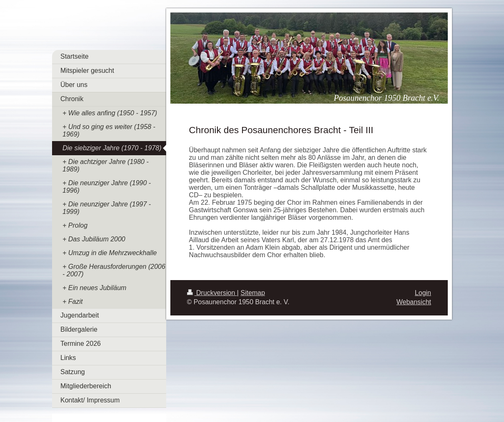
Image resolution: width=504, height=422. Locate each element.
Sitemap (253, 293)
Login (423, 293)
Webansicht (414, 302)
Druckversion (212, 293)
